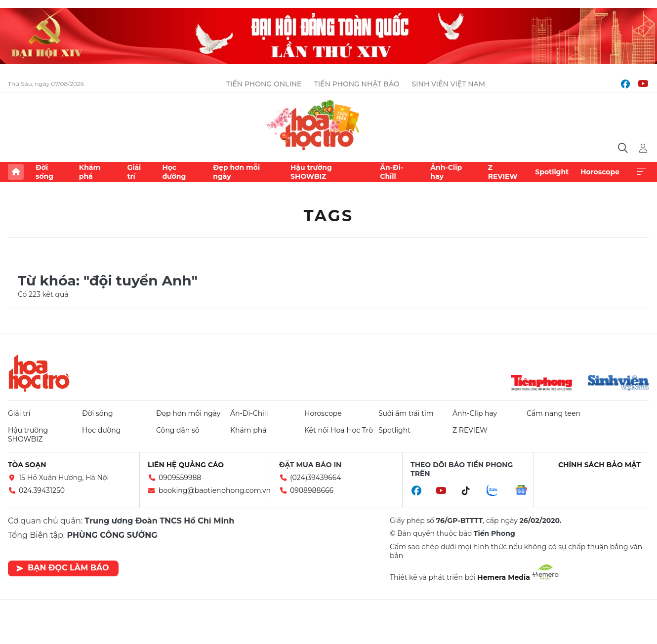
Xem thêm (641, 172)
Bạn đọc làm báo (62, 568)
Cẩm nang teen (554, 413)
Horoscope (600, 172)
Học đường (174, 172)
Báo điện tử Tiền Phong (329, 123)
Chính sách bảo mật (599, 465)
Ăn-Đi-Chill (391, 172)
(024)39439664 (316, 478)
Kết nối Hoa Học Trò (339, 430)
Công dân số (178, 430)
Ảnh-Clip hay (446, 172)
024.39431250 (42, 490)
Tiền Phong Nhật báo (356, 84)
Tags (329, 216)
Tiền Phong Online (264, 84)
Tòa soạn (27, 465)
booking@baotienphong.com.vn (215, 490)
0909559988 (180, 478)
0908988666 (312, 490)
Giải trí (134, 172)
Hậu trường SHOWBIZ (311, 172)
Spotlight (552, 172)
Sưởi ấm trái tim (406, 413)
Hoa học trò (39, 373)
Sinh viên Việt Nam (449, 84)
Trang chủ (16, 172)
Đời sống (44, 172)
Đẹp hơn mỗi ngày (236, 172)
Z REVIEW (503, 172)
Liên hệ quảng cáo (186, 465)
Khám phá (90, 172)
